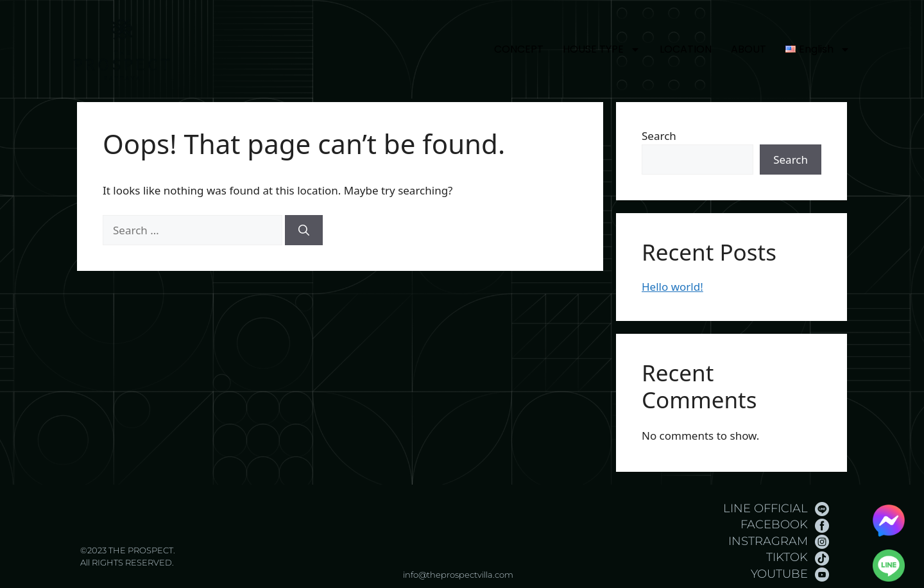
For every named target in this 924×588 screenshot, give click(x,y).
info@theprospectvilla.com (458, 575)
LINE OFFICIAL (766, 508)
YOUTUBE (779, 574)
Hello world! (672, 287)
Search (659, 136)
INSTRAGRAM (768, 541)
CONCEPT (519, 49)
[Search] (304, 230)
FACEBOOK (774, 524)
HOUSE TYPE (602, 49)
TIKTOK (787, 557)
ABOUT (749, 49)
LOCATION (686, 49)
